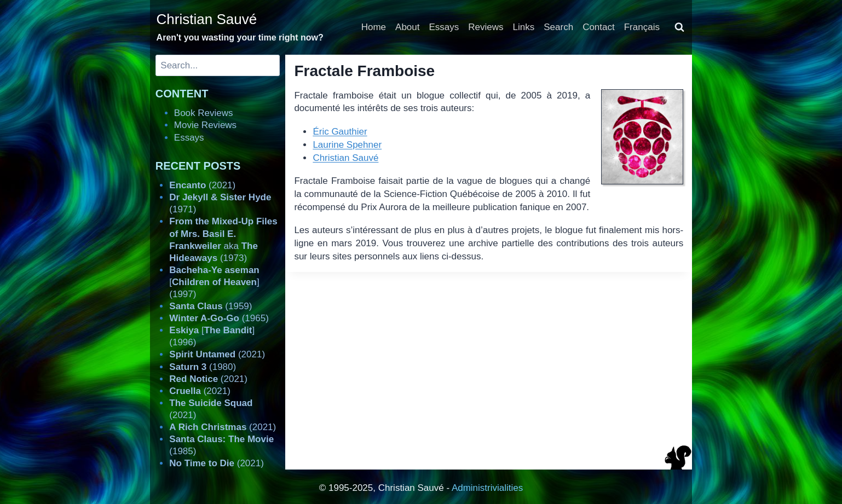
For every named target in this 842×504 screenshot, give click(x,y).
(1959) (210, 306)
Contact (599, 27)
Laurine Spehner (347, 145)
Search (558, 27)
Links (524, 27)
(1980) (203, 367)
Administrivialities (487, 488)
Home (374, 27)
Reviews (486, 27)
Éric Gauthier (340, 132)
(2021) (202, 185)
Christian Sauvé (345, 158)
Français (642, 27)
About (407, 27)
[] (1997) (214, 282)
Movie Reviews (205, 125)
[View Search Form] (679, 27)
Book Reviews (204, 113)
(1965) (219, 318)
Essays (444, 27)
